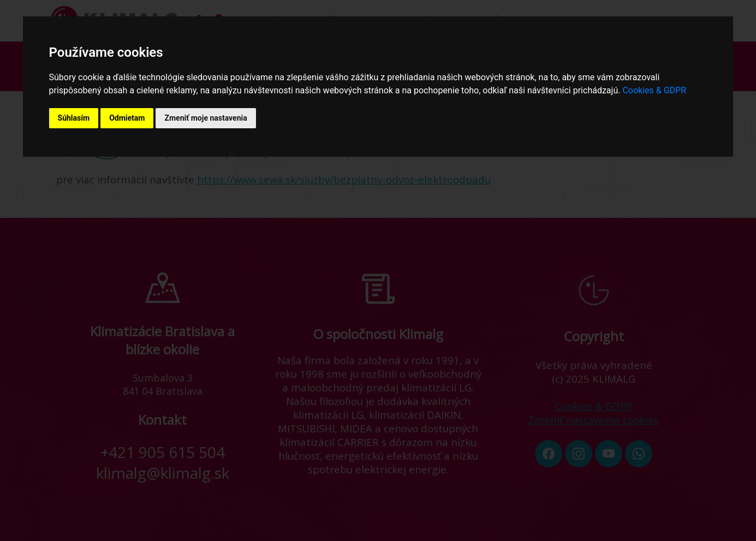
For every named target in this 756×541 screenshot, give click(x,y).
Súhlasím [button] (74, 118)
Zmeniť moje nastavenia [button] (206, 118)
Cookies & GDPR (654, 90)
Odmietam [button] (127, 118)
